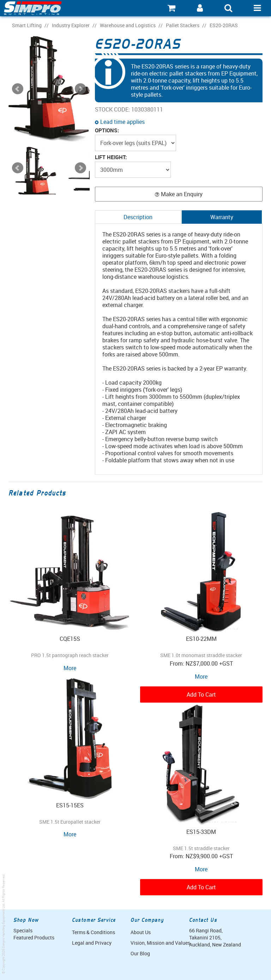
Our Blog (140, 953)
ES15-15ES (70, 805)
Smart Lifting (27, 25)
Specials (23, 930)
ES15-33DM (201, 832)
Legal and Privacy (92, 943)
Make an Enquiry (182, 194)
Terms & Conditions (94, 932)
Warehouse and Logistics (128, 25)
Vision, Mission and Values (157, 943)
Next (80, 168)
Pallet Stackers (183, 25)
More (70, 668)
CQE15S (70, 639)
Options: (107, 130)
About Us (141, 932)
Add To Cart (201, 695)
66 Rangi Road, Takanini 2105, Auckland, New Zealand (215, 937)
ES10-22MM (201, 639)
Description (138, 217)
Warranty (222, 217)
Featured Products (34, 937)
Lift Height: (111, 157)
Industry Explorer (71, 25)
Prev (18, 168)
